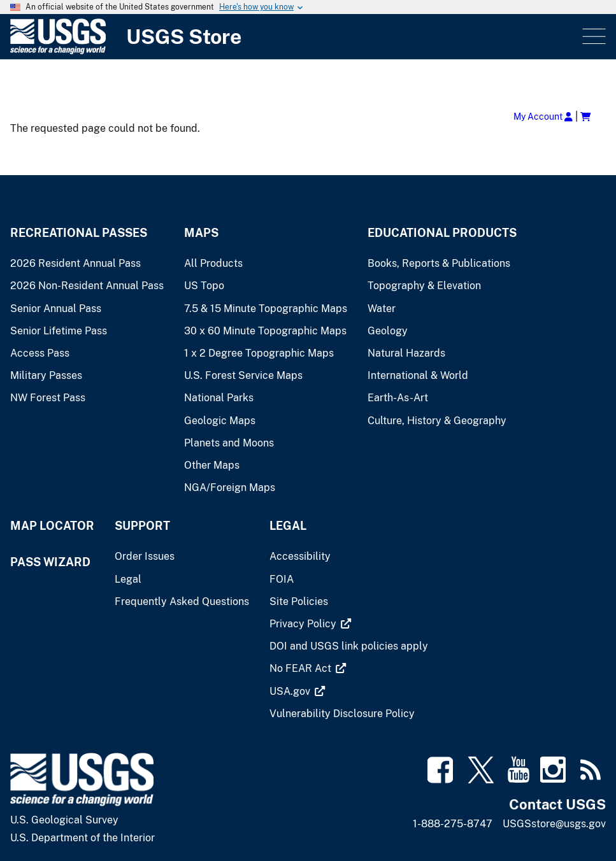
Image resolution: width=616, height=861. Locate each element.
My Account (543, 116)
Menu (593, 37)
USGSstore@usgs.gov (554, 824)
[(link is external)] (304, 624)
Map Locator (52, 526)
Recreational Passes (79, 233)
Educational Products (442, 233)
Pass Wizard (50, 562)
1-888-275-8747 (453, 824)
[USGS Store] (295, 37)
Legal (288, 526)
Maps (201, 233)
